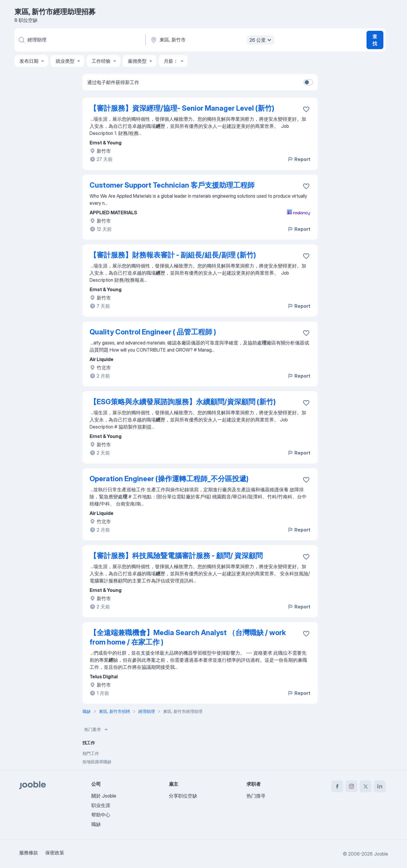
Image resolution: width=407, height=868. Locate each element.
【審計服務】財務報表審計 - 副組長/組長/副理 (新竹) (173, 255)
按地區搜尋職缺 (97, 762)
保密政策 (55, 853)
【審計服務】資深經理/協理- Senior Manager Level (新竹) (182, 108)
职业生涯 (101, 805)
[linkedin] (380, 786)
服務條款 (29, 853)
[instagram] (351, 786)
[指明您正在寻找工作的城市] (212, 40)
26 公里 (261, 40)
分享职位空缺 (183, 796)
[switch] (308, 82)
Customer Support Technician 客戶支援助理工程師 (172, 185)
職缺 (96, 824)
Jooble (381, 854)
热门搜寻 (256, 796)
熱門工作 (91, 753)
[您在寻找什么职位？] (80, 40)
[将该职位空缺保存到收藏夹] (306, 109)
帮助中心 (101, 815)
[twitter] (366, 786)
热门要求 (97, 729)
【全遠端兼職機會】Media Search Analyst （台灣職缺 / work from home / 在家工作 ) (188, 637)
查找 (375, 40)
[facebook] (337, 786)
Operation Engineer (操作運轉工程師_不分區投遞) (169, 479)
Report (299, 159)
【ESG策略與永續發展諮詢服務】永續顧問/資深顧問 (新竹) (183, 402)
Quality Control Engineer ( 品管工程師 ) (153, 332)
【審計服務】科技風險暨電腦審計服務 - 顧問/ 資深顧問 (176, 556)
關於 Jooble (104, 796)
